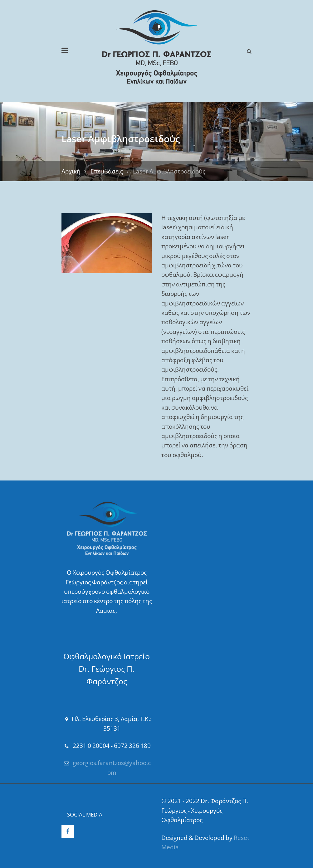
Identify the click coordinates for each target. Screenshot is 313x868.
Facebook (68, 831)
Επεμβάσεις (107, 171)
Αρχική (71, 171)
